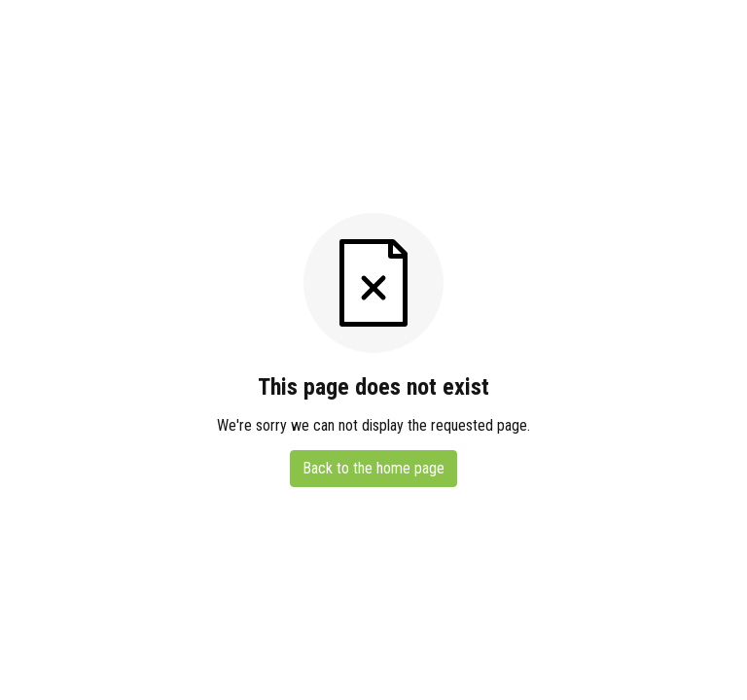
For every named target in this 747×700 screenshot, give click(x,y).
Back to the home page (373, 468)
